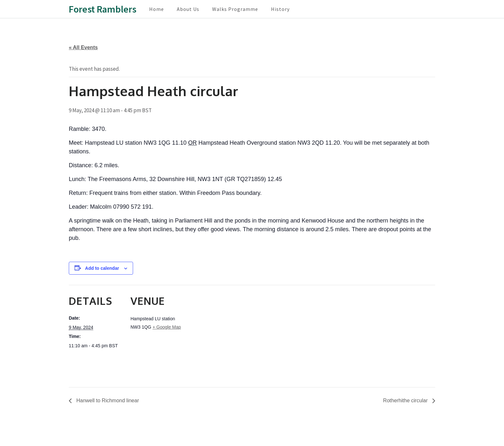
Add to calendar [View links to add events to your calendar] (102, 268)
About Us (188, 9)
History (280, 9)
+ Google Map (166, 327)
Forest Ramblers (103, 9)
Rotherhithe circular (406, 400)
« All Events (83, 47)
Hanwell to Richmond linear (107, 400)
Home (157, 9)
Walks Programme (235, 9)
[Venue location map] (226, 329)
